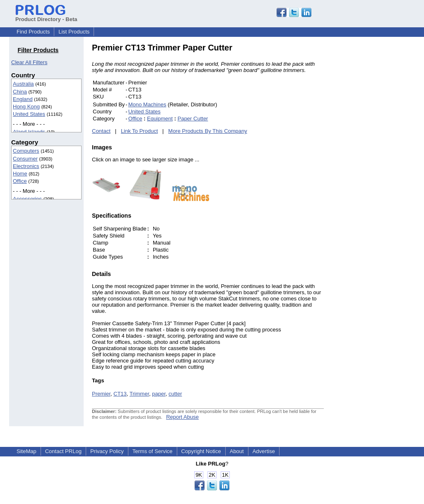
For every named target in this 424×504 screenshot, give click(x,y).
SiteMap (26, 451)
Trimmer (139, 394)
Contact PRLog (63, 451)
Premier (101, 394)
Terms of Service (153, 451)
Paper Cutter (193, 119)
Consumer (25, 159)
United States (29, 114)
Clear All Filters (29, 62)
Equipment (160, 119)
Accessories (27, 199)
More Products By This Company (208, 131)
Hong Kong (26, 107)
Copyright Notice (201, 451)
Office (20, 181)
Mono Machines (147, 104)
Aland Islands (29, 132)
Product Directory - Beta (46, 16)
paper (159, 394)
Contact (101, 131)
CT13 (120, 394)
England (23, 99)
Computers (26, 151)
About (237, 451)
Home (20, 174)
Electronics (26, 166)
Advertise (264, 451)
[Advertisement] (380, 167)
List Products (74, 32)
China (20, 92)
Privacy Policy (107, 451)
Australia (23, 84)
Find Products (33, 32)
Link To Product (139, 131)
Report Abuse (182, 417)
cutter (175, 394)
